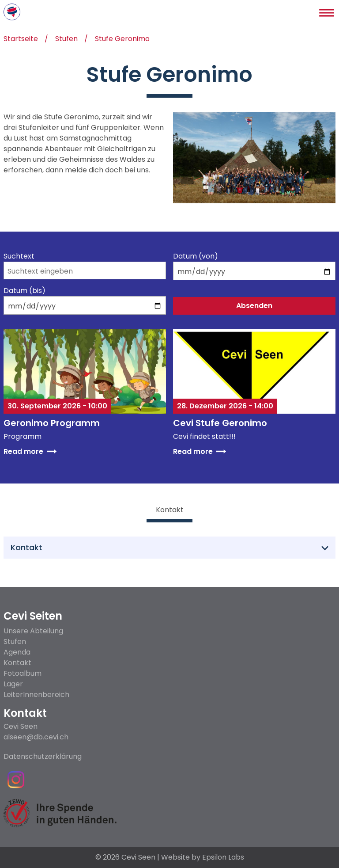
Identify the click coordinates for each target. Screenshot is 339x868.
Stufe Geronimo (122, 40)
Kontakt (17, 663)
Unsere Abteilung (33, 631)
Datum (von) (196, 256)
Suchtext (19, 256)
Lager (13, 684)
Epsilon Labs (223, 857)
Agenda (17, 652)
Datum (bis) (24, 291)
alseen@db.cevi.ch (36, 737)
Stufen (66, 40)
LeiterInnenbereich (36, 695)
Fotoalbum (23, 673)
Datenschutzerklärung (43, 757)
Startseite (21, 40)
